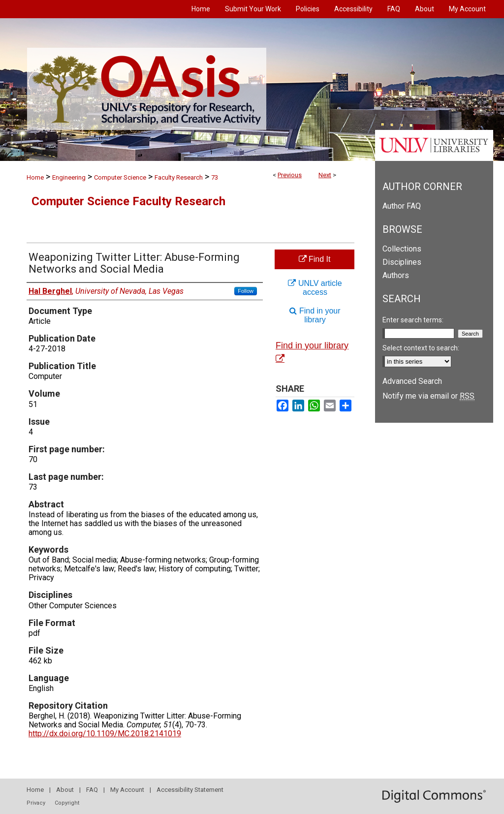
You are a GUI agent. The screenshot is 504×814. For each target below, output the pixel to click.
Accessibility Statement (190, 790)
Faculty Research (179, 177)
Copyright (67, 803)
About (65, 790)
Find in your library (315, 315)
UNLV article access (315, 288)
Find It (315, 259)
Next (325, 175)
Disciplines (402, 262)
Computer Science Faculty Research (128, 201)
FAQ (92, 790)
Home (35, 177)
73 (215, 177)
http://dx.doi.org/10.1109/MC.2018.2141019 (105, 734)
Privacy (36, 803)
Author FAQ (402, 206)
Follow (246, 291)
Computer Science (120, 177)
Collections (402, 249)
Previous (290, 175)
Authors (396, 275)
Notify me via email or (428, 396)
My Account (127, 790)
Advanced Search (412, 381)
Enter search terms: (413, 320)
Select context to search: (421, 348)
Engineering (69, 177)
